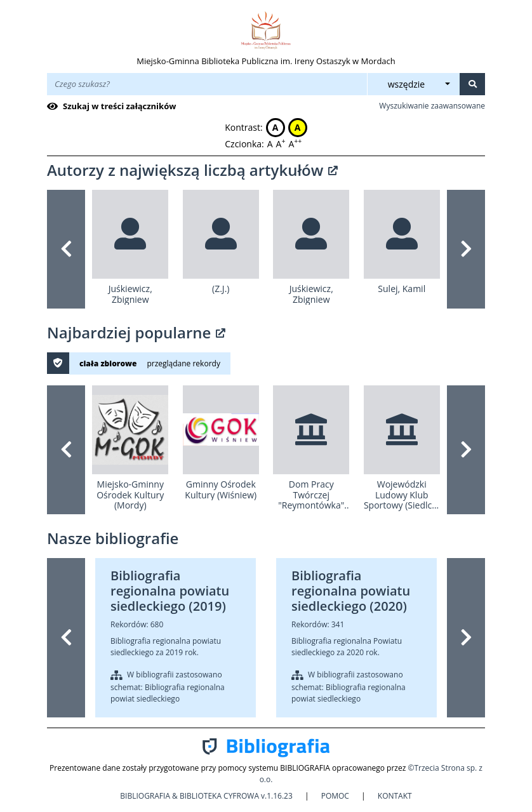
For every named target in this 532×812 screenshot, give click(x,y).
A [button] (276, 127)
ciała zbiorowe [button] (108, 363)
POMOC (335, 796)
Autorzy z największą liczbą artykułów (192, 170)
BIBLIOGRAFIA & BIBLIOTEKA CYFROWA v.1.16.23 (207, 796)
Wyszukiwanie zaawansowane (432, 106)
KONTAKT (395, 796)
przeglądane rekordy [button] (183, 363)
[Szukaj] (472, 84)
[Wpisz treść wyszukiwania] (207, 84)
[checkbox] (114, 107)
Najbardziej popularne (136, 332)
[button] (66, 249)
